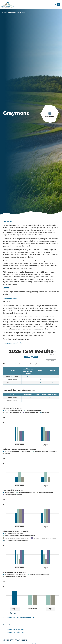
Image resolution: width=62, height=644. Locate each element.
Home (4, 12)
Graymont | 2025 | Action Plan (13, 629)
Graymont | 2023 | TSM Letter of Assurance (18, 617)
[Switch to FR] (55, 5)
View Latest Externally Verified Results (51, 360)
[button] (59, 5)
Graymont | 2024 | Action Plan (13, 632)
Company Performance (13, 12)
